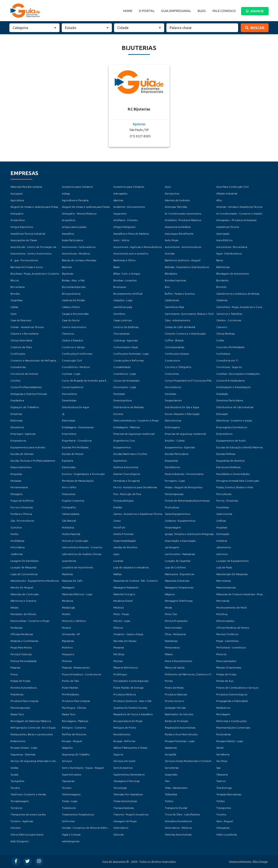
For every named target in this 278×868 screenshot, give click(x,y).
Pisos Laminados (226, 661)
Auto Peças (172, 240)
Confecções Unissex (177, 354)
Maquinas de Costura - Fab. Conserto (136, 581)
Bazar (117, 267)
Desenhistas (69, 400)
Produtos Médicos (125, 694)
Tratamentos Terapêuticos (78, 814)
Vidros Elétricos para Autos (27, 834)
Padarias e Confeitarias (24, 641)
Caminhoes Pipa (174, 307)
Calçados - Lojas (123, 300)
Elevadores (17, 427)
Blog (202, 11)
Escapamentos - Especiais (180, 447)
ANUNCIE (255, 11)
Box (167, 287)
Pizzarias (15, 668)
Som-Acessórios (123, 768)
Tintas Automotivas (125, 801)
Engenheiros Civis (124, 441)
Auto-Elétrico (224, 240)
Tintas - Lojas (70, 801)
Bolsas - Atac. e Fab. (74, 280)
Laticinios (222, 554)
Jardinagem (172, 547)
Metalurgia (68, 608)
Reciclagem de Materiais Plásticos (31, 721)
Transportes (224, 808)
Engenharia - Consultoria (77, 441)
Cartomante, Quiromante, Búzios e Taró (189, 314)
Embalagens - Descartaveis (78, 427)
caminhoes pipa (123, 307)
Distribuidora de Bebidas (129, 407)
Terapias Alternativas (229, 794)
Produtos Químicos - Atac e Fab (132, 701)
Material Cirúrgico (124, 594)
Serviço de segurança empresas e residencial (37, 761)
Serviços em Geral (124, 761)
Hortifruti (119, 527)
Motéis (66, 614)
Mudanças (16, 628)
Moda (168, 608)
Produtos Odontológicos (232, 694)
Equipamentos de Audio (231, 441)
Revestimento (122, 734)
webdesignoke (71, 841)
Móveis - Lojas (122, 621)
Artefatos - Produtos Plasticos (183, 220)
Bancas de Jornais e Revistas (79, 260)
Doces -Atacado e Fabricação (182, 414)
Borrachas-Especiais (74, 287)
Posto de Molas (174, 688)
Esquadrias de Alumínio (231, 461)
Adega (66, 193)
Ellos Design (260, 862)
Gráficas (221, 521)
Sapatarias (171, 748)
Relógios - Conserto (74, 728)
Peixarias (119, 647)
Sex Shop (222, 761)
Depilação (222, 394)
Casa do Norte (71, 320)
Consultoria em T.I (227, 360)
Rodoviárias (223, 734)
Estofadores (172, 467)
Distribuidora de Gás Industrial (235, 407)
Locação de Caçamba (178, 561)
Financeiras (69, 494)
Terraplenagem (20, 801)
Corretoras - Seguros (229, 367)
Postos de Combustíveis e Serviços (237, 688)
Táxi (167, 781)
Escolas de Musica (73, 454)
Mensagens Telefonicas (179, 601)
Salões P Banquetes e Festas (130, 748)
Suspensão (171, 774)
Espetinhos (120, 461)
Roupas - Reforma (124, 741)
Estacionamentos (21, 467)
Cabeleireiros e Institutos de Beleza (238, 294)
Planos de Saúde (175, 668)
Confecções (18, 354)
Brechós (221, 287)
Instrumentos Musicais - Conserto (82, 547)
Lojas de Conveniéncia (24, 574)
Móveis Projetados (176, 621)
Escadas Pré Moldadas (75, 447)
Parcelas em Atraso (125, 641)
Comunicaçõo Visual (126, 347)
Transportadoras (124, 808)
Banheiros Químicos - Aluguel (183, 260)
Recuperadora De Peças (128, 721)
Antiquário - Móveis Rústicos (79, 214)
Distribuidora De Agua (75, 407)
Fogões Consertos (73, 501)
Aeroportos (172, 193)
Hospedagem (173, 527)
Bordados (222, 280)
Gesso (117, 521)
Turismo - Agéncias (22, 821)
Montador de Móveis (23, 614)
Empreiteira (69, 434)
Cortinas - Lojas (71, 374)
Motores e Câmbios (74, 621)
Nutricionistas (173, 628)
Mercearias (223, 601)
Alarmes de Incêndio (177, 200)
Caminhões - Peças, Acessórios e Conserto (242, 307)
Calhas (14, 307)
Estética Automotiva (126, 467)
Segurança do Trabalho (76, 754)
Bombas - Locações (125, 280)
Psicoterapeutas (20, 708)
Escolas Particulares (177, 454)
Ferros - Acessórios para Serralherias (135, 487)
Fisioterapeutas (174, 494)
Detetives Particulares (230, 400)
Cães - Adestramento (178, 320)
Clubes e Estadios (72, 340)
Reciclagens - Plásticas (75, 721)
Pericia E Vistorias (21, 654)
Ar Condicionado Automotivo (183, 214)
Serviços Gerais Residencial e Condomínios (191, 761)
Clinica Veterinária (21, 340)
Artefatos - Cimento (126, 220)
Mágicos (170, 594)
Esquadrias (171, 461)
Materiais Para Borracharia (26, 187)
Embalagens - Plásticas (127, 427)
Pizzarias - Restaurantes (76, 668)
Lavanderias (69, 561)
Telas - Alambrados (176, 788)
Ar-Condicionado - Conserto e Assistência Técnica (246, 214)
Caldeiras (222, 300)
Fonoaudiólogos (123, 501)
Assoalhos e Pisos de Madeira (131, 234)
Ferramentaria (19, 487)
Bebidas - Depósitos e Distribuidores (187, 267)
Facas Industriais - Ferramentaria (184, 474)
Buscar (255, 28)
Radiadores (223, 708)
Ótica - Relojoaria (175, 634)
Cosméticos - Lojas (125, 374)
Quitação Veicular (176, 708)
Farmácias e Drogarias (127, 481)
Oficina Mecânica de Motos (233, 628)
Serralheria (223, 754)
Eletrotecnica (173, 420)
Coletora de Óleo (21, 347)
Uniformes (68, 821)
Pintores (221, 654)
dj (63, 414)
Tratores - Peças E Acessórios (131, 814)
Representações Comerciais (233, 728)
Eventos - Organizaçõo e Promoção (83, 474)
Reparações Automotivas (180, 728)
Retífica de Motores (74, 734)
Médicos (119, 608)
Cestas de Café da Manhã (180, 327)
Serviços (67, 761)
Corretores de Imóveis (24, 374)
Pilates (169, 654)
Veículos (15, 828)
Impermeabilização (125, 541)
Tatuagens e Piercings (126, 781)
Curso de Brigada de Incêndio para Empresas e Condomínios (99, 381)
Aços (168, 187)
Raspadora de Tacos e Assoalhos (133, 714)
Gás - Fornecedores (22, 521)
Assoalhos (68, 234)
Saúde (220, 748)
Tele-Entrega (224, 788)
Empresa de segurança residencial (134, 434)
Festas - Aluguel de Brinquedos (184, 487)
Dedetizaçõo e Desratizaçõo (234, 387)
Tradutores (69, 808)
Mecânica (67, 601)
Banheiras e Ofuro (125, 260)
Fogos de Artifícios (22, 501)
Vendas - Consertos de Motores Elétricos (87, 828)
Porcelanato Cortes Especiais (131, 681)
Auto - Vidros (121, 240)
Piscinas (118, 661)
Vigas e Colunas (71, 834)
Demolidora (69, 394)
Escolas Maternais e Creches (130, 454)
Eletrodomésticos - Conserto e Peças (136, 420)
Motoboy (222, 614)
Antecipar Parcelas (176, 207)
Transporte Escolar (176, 808)
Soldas (14, 768)
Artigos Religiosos (124, 227)
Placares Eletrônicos (126, 668)
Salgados (67, 748)
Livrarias (118, 561)
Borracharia (18, 287)
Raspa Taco (17, 714)
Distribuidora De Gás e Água (182, 407)
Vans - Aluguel (225, 821)
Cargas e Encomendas (75, 314)
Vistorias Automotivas (178, 834)
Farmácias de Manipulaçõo (78, 481)
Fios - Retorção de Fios (127, 494)
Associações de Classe (24, 240)
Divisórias (16, 414)
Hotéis (14, 534)
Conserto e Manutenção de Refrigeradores (37, 360)
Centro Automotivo (74, 327)
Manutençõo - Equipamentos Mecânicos (35, 581)
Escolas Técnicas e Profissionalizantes (33, 461)
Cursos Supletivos (73, 387)
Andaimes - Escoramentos (129, 207)
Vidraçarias (223, 828)
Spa (218, 768)
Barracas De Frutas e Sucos (27, 267)
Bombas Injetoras (175, 280)
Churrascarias (121, 334)
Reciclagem (223, 714)
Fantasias (16, 481)
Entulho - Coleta (175, 441)
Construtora (172, 360)
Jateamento (224, 547)
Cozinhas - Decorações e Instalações (238, 374)
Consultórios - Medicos (76, 367)
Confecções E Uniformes (77, 354)
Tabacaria (222, 774)
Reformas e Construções (231, 721)
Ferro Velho (69, 487)
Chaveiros (68, 334)
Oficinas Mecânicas (22, 634)
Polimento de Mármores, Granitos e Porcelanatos (195, 674)
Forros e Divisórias (22, 507)
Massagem (68, 587)
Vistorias (119, 834)
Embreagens (172, 427)
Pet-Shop (119, 654)
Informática (18, 547)
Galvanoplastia (71, 514)
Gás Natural (69, 521)
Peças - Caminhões (227, 641)
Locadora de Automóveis (77, 567)
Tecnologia (120, 788)
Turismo (221, 814)
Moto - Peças (121, 614)
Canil (13, 314)
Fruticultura (172, 507)
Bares (220, 260)
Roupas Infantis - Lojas (230, 741)
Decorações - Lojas (125, 387)
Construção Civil (72, 360)
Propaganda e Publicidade (232, 701)
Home (128, 11)
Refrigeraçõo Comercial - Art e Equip (33, 728)
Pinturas (67, 661)
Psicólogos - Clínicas (74, 708)
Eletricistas (68, 420)
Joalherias (17, 554)
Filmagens (16, 494)
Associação (223, 234)
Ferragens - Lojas (175, 481)
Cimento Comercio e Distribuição (185, 334)
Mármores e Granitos (23, 601)
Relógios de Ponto (125, 728)
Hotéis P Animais (123, 534)
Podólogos (120, 674)
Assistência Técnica (228, 227)
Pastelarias (171, 641)
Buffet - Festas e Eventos (180, 294)
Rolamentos (18, 741)
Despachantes (173, 400)
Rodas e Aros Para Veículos (181, 734)
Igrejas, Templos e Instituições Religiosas (189, 534)
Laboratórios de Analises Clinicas (82, 554)
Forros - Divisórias (227, 501)
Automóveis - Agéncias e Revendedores (138, 247)
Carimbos (119, 314)
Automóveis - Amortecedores (183, 247)
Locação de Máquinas (23, 567)
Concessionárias (175, 347)
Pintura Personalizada (23, 661)
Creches (15, 381)
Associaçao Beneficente (179, 234)
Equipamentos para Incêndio (28, 447)
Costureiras (172, 374)
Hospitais (222, 527)
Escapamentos (122, 447)
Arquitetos (69, 220)
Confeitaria (223, 354)
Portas (169, 681)
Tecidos (15, 788)
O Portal (147, 11)
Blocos (15, 280)
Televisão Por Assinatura (128, 794)
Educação (222, 414)
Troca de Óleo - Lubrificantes (182, 814)
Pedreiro (67, 647)
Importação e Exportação (180, 541)
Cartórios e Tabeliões (229, 314)
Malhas (117, 574)
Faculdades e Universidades (233, 474)
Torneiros (16, 808)
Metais (14, 608)
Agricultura (17, 200)
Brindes (15, 294)
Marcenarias (223, 581)
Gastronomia (224, 514)
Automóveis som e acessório (131, 254)
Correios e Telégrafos (178, 367)
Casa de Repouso (21, 320)
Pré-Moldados (70, 694)
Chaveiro (222, 327)
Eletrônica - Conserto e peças (234, 420)
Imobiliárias (17, 541)
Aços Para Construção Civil (232, 187)
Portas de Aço (225, 681)
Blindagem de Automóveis (233, 274)
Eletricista (16, 420)
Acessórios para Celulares (77, 187)
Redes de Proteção (177, 721)
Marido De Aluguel (22, 587)
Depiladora (17, 400)
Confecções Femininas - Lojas (131, 354)
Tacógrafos (17, 781)
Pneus (14, 674)
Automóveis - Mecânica (76, 254)
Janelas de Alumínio (125, 547)
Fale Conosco (224, 11)
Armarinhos (18, 220)
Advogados (120, 193)
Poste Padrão (70, 688)
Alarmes (118, 200)
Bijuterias (68, 274)
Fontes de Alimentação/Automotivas (187, 501)
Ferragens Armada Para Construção (238, 481)
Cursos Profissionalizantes (26, 387)
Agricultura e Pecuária (75, 200)
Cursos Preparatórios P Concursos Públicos (191, 381)
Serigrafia (171, 754)
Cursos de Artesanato (127, 381)
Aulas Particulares (72, 240)
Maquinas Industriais (177, 581)
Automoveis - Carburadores (79, 247)
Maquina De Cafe (72, 581)
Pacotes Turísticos (227, 634)
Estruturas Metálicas (228, 467)
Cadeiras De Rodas (73, 300)
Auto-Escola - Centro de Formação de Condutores (41, 247)
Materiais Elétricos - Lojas (77, 594)
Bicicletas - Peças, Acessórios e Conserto (35, 274)
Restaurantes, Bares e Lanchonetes (32, 734)
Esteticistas (69, 467)
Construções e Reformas (129, 360)
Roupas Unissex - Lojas (24, 748)
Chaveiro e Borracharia (24, 334)
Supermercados (72, 774)
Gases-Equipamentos (177, 514)
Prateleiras (17, 694)
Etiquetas (16, 474)
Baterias (67, 267)
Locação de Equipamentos (232, 561)
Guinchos (16, 527)
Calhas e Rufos (71, 307)
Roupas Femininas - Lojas (180, 741)
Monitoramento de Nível (231, 608)
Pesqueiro (68, 654)
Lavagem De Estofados (24, 561)
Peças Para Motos (21, 647)
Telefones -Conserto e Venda (28, 794)
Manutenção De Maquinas (232, 574)
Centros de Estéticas (126, 327)
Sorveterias (172, 768)
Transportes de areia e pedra (28, 814)
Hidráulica (68, 527)
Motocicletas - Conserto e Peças (30, 621)
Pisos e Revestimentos (178, 661)
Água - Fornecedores (24, 260)
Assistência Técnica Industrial (28, 234)
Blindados (171, 274)
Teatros (221, 781)
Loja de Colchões (175, 567)
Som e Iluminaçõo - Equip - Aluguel (83, 768)
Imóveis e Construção (75, 541)
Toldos (169, 801)
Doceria (118, 414)
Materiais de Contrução (25, 594)
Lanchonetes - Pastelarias (180, 554)
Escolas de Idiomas (22, 454)
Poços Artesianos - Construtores (82, 674)
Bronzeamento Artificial (128, 294)
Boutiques (120, 287)
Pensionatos (172, 647)
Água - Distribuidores (229, 254)
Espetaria (67, 461)
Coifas (220, 340)
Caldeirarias (172, 300)
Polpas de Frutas (226, 674)
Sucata (14, 774)
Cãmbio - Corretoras (229, 320)
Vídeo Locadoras (227, 834)
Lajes (116, 554)
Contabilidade (122, 367)
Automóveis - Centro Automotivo (31, 254)
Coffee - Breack (174, 340)
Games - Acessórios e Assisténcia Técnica (138, 514)
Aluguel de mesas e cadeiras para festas (34, 207)
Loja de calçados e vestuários (131, 567)
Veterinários (121, 828)
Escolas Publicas (226, 454)
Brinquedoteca (71, 294)
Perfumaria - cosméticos (231, 647)
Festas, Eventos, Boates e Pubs (235, 487)
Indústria (222, 541)
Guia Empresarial (176, 11)
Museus (66, 628)
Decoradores (173, 387)
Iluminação (223, 534)
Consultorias (18, 367)
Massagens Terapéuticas (179, 587)
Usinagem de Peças (125, 821)
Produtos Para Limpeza (24, 701)
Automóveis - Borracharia (232, 247)
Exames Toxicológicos (127, 474)
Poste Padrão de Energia (128, 688)
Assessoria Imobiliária (178, 227)
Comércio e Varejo (73, 347)
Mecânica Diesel (123, 601)
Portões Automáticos (24, 688)
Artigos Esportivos (22, 227)
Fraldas (118, 507)
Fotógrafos (69, 507)
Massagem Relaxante (126, 587)
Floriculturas (224, 494)
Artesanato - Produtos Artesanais (236, 220)
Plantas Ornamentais (229, 668)
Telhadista (171, 794)
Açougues (16, 193)
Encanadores (18, 441)
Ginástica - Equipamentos (180, 521)
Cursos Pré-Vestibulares (230, 381)
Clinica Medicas (225, 334)
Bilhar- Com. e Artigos (127, 274)
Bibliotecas (223, 267)
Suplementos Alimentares (129, 774)
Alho (219, 200)
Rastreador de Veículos (179, 714)
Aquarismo (120, 214)
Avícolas (170, 254)
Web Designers (20, 841)
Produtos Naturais (176, 694)
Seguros (118, 754)
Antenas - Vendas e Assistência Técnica (239, 207)
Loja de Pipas (224, 567)
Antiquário (17, 214)
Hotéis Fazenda (71, 534)
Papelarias (68, 641)
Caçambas (16, 300)
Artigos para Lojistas (74, 227)
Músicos (118, 628)
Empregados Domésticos (232, 427)
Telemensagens (71, 794)
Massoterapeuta (226, 587)
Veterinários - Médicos (178, 828)
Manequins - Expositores (180, 574)
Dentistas (119, 394)
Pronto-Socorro (175, 701)
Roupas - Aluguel (72, 741)
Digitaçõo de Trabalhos (25, 407)
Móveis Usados (225, 621)
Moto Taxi (171, 614)
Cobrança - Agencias (125, 340)
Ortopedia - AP (71, 634)
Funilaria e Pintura (21, 514)
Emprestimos (224, 434)
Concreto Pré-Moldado (230, 347)
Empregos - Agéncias (23, 434)
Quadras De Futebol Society (130, 708)
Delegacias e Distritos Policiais (29, 394)
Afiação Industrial (227, 193)
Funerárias (223, 507)
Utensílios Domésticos (178, 821)
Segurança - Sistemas (23, 754)
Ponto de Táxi (70, 681)
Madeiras (67, 574)
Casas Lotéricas (123, 320)
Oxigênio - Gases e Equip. (129, 634)
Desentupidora (123, 400)
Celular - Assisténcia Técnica (27, 327)
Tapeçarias (68, 781)
